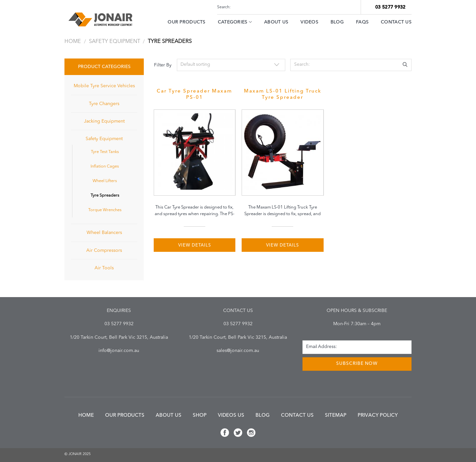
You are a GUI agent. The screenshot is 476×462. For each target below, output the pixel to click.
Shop (200, 416)
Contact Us (396, 22)
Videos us (231, 416)
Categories (235, 22)
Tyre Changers (104, 104)
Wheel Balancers (104, 233)
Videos (309, 22)
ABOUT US (276, 22)
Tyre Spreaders (105, 195)
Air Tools (104, 268)
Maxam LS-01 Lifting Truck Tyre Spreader (283, 95)
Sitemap (336, 416)
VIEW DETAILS (195, 245)
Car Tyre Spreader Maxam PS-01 (194, 95)
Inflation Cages (105, 166)
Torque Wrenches (105, 210)
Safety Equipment (115, 42)
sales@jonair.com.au (238, 351)
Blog (337, 22)
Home (73, 42)
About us (169, 416)
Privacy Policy (378, 416)
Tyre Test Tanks (105, 152)
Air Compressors (104, 250)
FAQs (362, 22)
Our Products (186, 22)
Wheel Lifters (105, 181)
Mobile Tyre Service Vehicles (104, 86)
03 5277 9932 (390, 7)
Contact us (297, 416)
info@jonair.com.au (119, 351)
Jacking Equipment (104, 121)
